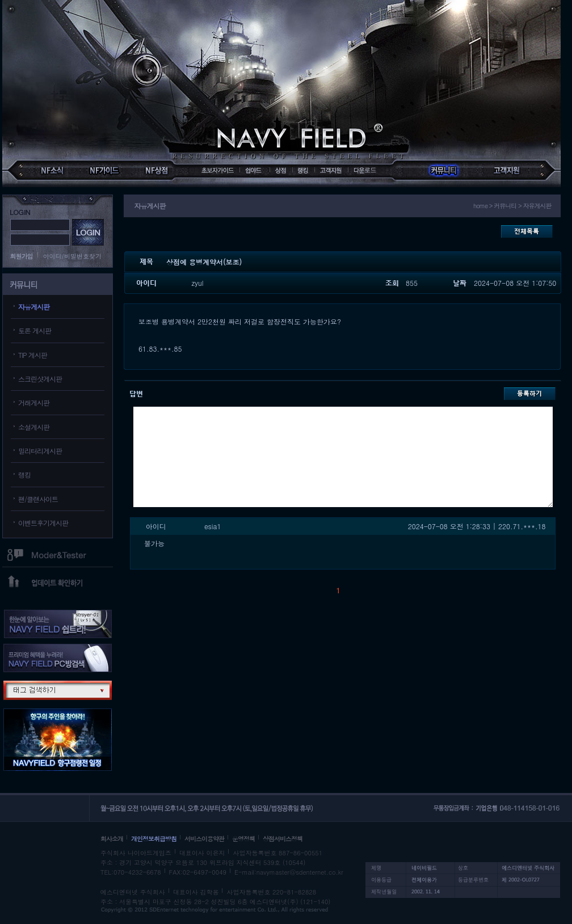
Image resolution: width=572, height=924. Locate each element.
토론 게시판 (35, 330)
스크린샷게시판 (40, 379)
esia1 (213, 526)
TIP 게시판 (33, 355)
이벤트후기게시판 (43, 523)
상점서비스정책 (283, 839)
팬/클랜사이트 (38, 499)
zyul (198, 283)
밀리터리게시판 (40, 451)
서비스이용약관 (204, 839)
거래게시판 (34, 402)
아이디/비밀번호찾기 (73, 256)
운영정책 (243, 839)
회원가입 (22, 256)
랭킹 (24, 474)
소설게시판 (34, 427)
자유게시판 (34, 307)
